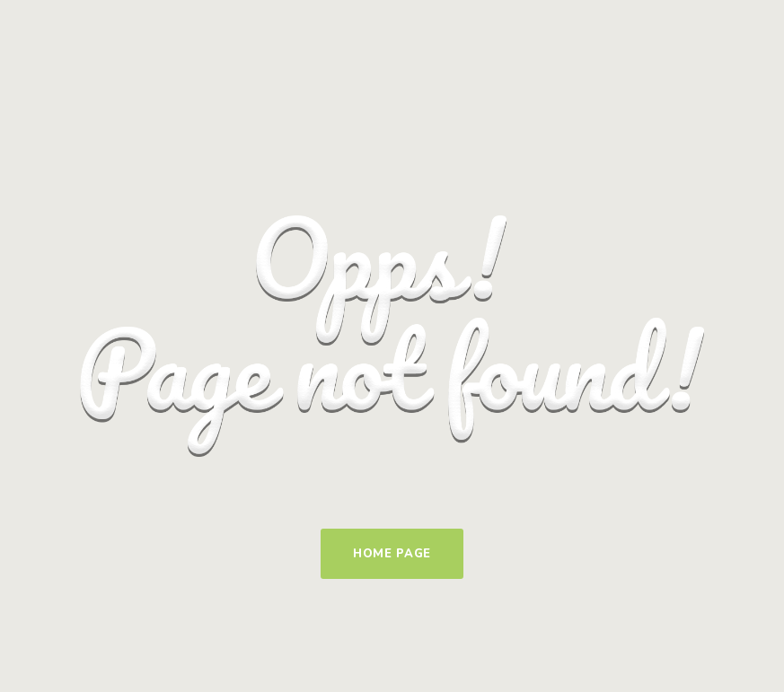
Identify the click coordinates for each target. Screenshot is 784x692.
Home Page (392, 554)
